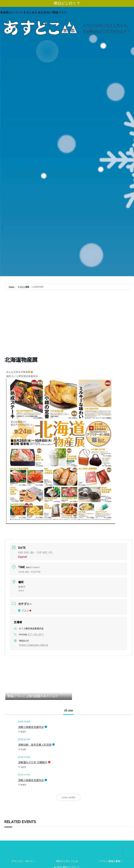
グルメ (25, 610)
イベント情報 (23, 287)
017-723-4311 (36, 634)
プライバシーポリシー (23, 861)
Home (12, 287)
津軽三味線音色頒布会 (31, 727)
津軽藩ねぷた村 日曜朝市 (33, 762)
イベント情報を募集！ (111, 861)
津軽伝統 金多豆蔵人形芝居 (35, 745)
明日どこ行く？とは (67, 861)
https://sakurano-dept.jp (34, 645)
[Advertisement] (67, 249)
